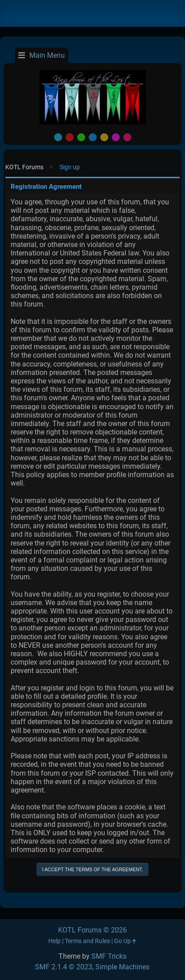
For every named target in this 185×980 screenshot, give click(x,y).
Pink (127, 137)
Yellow (104, 137)
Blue (93, 137)
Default (58, 137)
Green (81, 137)
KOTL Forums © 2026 (92, 930)
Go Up (125, 941)
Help (55, 941)
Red (70, 137)
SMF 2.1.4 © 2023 (64, 967)
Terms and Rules (87, 941)
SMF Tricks (109, 956)
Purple (116, 137)
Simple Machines (122, 967)
